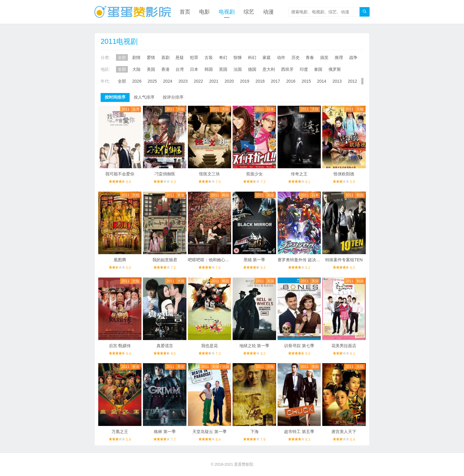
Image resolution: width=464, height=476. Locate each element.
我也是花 (210, 346)
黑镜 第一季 (254, 260)
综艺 (249, 12)
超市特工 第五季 (299, 432)
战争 (353, 57)
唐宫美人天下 (344, 432)
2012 (352, 81)
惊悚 (238, 57)
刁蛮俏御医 (165, 174)
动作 (281, 57)
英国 (223, 69)
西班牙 (287, 69)
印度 (304, 69)
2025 (152, 81)
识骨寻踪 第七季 (299, 346)
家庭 (267, 57)
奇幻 (223, 57)
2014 (322, 81)
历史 (296, 57)
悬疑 (180, 57)
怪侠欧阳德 (344, 174)
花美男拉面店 (344, 346)
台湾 (180, 69)
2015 (306, 81)
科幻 (252, 57)
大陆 (136, 69)
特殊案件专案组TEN (344, 260)
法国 (238, 69)
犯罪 (194, 57)
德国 (252, 69)
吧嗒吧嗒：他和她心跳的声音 (215, 260)
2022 (198, 81)
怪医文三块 (210, 174)
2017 (275, 81)
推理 (339, 57)
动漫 (268, 12)
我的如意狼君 (165, 260)
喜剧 (165, 57)
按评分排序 (173, 97)
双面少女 (254, 174)
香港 (165, 69)
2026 (137, 81)
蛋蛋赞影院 (244, 464)
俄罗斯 (335, 69)
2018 (260, 81)
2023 (183, 81)
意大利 (269, 69)
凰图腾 (120, 260)
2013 (337, 81)
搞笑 (324, 57)
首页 (185, 12)
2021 (214, 81)
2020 (229, 81)
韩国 (209, 69)
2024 (168, 81)
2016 (291, 81)
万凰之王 (120, 432)
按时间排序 (115, 97)
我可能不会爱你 (120, 174)
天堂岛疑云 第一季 (210, 432)
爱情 (151, 57)
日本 (194, 69)
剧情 (136, 57)
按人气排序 (144, 97)
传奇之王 (299, 174)
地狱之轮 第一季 (254, 346)
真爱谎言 (165, 346)
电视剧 (227, 12)
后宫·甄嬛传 (120, 346)
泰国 (318, 69)
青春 (310, 57)
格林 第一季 (165, 432)
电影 (204, 12)
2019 (245, 81)
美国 (151, 69)
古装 (209, 57)
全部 (122, 57)
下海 (254, 432)
